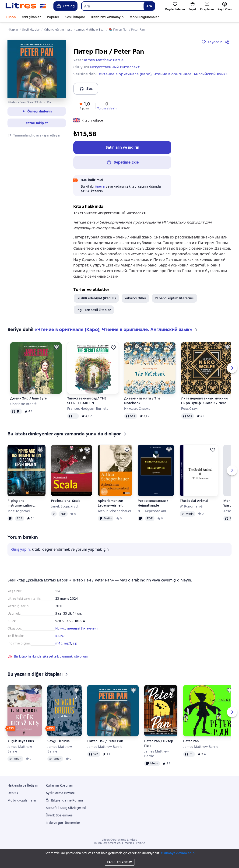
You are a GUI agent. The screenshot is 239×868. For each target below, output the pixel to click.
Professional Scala (66, 501)
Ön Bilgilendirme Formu (64, 800)
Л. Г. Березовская (152, 511)
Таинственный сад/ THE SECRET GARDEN (87, 401)
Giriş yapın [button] (21, 549)
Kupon (11, 17)
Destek (13, 793)
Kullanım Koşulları (60, 785)
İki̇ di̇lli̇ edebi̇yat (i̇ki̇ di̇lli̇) (96, 298)
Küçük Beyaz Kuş (21, 741)
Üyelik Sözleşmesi (60, 815)
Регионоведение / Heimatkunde (153, 503)
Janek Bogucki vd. (65, 506)
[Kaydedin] (56, 347)
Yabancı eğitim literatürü (174, 298)
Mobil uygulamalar (144, 17)
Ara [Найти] (149, 6)
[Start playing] (11, 860)
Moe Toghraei (19, 511)
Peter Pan (191, 741)
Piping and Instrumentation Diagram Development (26, 503)
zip (75, 643)
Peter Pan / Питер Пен (159, 743)
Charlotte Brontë (23, 404)
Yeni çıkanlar (31, 17)
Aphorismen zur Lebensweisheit (111, 503)
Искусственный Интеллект (77, 628)
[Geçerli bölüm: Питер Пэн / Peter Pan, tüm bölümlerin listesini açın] (35, 860)
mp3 (68, 643)
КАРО (60, 636)
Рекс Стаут (190, 409)
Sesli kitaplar (75, 17)
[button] (84, 105)
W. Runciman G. (192, 506)
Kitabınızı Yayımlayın (107, 17)
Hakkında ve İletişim (23, 785)
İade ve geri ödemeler (63, 823)
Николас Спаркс (137, 409)
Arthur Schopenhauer (115, 511)
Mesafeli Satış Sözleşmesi (66, 808)
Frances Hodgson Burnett (88, 409)
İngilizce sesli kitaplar (94, 310)
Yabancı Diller (135, 298)
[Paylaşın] (228, 42)
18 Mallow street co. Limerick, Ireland (119, 843)
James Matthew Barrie (20, 749)
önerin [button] (100, 186)
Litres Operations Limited (120, 840)
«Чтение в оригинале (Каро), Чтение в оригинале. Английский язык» (163, 74)
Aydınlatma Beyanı (60, 793)
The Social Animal (194, 501)
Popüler (53, 17)
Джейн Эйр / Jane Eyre (28, 398)
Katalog (65, 6)
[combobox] (112, 6)
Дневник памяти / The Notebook (142, 401)
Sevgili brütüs (58, 741)
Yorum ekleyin (107, 108)
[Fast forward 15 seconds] (27, 860)
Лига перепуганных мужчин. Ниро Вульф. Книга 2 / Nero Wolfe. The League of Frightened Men (205, 401)
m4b (59, 643)
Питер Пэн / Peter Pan (105, 741)
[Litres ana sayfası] (26, 6)
